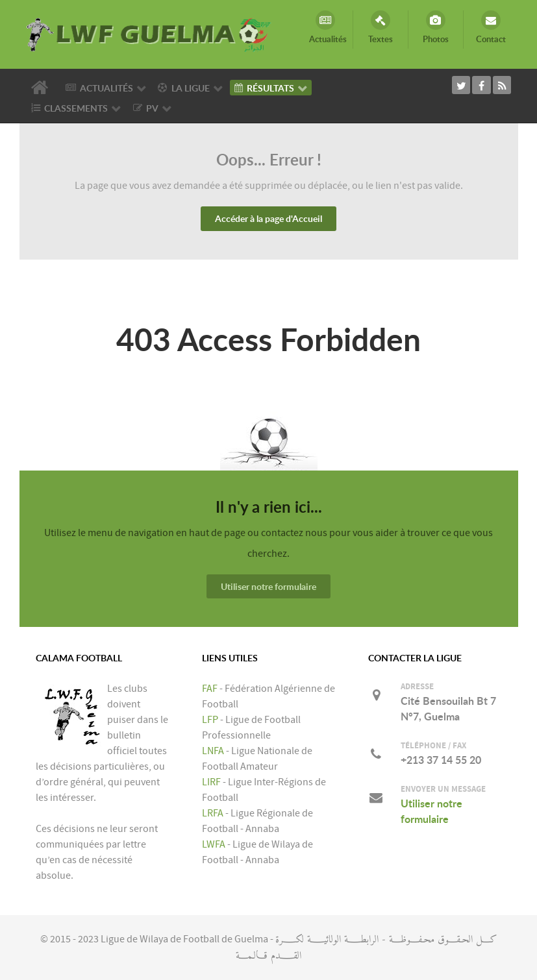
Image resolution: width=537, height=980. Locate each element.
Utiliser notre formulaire (268, 586)
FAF (210, 689)
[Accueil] (42, 88)
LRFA (213, 813)
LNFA (213, 751)
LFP (210, 720)
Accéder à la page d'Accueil (268, 218)
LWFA (214, 844)
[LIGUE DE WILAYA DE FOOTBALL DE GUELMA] (149, 34)
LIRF (211, 782)
